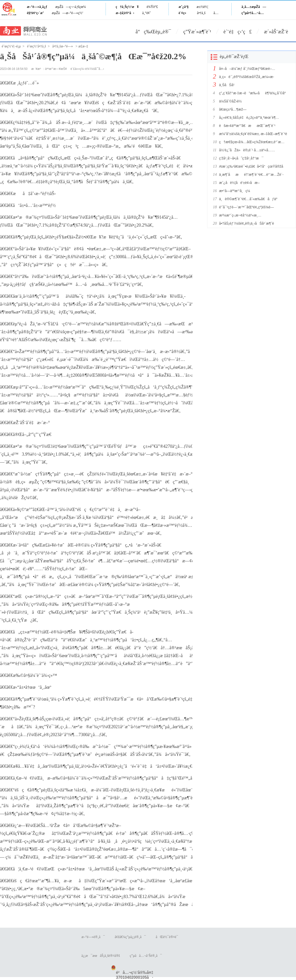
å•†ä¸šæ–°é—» (63, 46)
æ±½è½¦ (202, 7)
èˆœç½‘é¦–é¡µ (11, 46)
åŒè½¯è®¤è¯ (168, 937)
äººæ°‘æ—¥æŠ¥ (56, 69)
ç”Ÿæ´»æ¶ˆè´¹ (197, 32)
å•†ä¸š (201, 13)
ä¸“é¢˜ (147, 13)
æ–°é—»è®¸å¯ (93, 937)
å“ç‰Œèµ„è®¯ (153, 32)
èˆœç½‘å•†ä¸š (37, 46)
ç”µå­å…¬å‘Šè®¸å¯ (146, 956)
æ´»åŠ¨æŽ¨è (280, 32)
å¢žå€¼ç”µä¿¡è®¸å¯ (130, 937)
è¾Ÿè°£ (152, 7)
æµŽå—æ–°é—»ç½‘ (68, 13)
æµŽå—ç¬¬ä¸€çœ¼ (71, 7)
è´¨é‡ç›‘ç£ (238, 32)
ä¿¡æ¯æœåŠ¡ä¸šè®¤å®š (101, 956)
